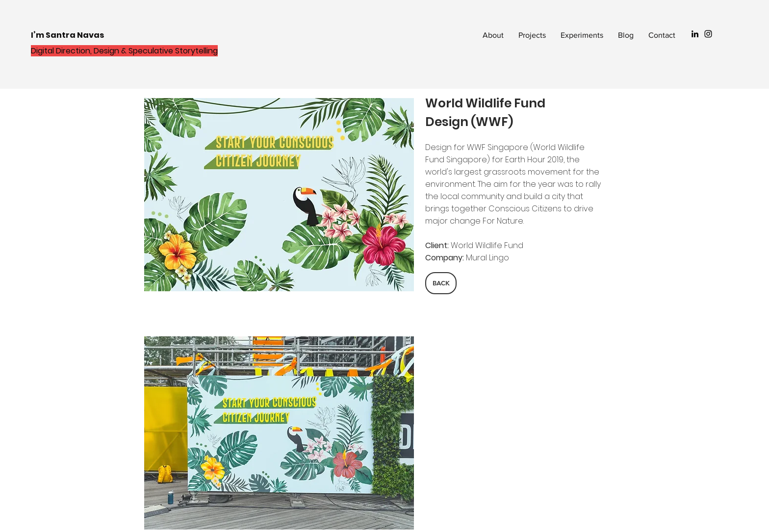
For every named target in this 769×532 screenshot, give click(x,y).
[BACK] (441, 283)
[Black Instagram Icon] (708, 34)
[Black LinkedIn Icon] (695, 34)
